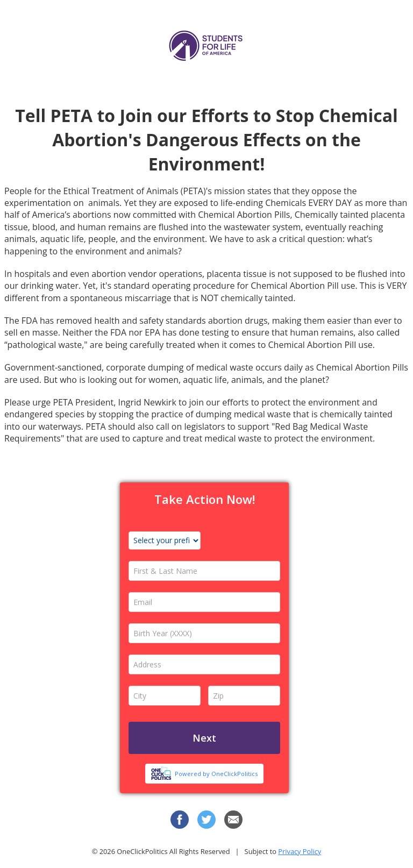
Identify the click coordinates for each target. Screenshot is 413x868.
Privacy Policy (300, 851)
